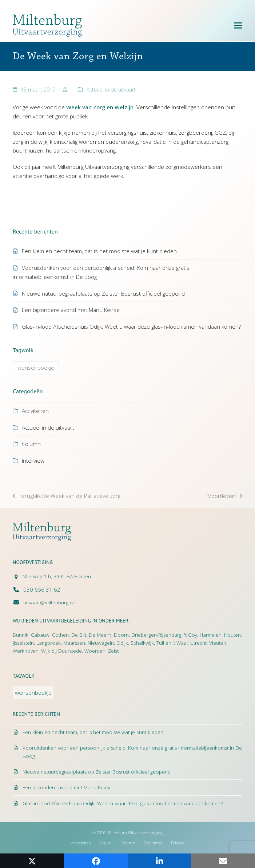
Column (31, 444)
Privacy (177, 843)
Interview (33, 461)
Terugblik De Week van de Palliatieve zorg (67, 496)
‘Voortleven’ (225, 496)
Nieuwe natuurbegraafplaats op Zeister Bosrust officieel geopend (103, 293)
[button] (238, 25)
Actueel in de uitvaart (111, 90)
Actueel (106, 843)
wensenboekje (36, 368)
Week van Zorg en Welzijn (100, 107)
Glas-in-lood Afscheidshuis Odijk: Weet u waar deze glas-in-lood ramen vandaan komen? (131, 326)
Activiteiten (35, 411)
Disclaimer (153, 843)
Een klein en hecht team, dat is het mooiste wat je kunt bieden (99, 251)
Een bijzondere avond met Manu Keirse (71, 310)
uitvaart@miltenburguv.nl (51, 603)
